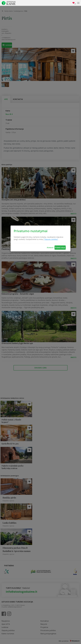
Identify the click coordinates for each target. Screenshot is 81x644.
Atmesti (50, 248)
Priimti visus (60, 248)
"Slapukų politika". (51, 239)
